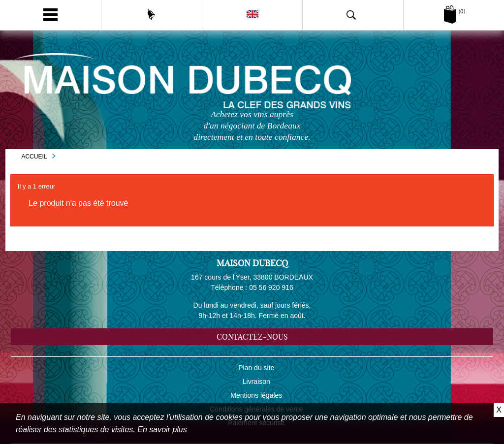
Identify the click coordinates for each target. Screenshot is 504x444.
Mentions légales (256, 395)
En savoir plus (162, 429)
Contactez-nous (252, 337)
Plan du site (256, 368)
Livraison (256, 381)
